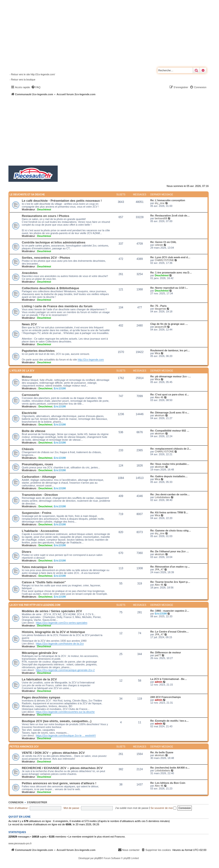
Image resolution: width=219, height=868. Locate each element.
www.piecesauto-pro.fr (20, 843)
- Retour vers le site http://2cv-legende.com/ (32, 74)
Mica (157, 353)
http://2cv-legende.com (91, 360)
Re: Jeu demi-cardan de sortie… (170, 494)
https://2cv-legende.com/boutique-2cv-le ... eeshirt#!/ (66, 735)
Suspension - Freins (37, 513)
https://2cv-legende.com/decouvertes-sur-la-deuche (65, 712)
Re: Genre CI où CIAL (163, 242)
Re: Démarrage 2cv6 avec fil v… (170, 413)
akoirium (160, 415)
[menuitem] (36, 87)
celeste (159, 245)
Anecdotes (30, 273)
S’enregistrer (37, 802)
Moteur (27, 377)
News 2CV (29, 324)
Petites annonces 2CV (24, 747)
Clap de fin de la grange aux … (169, 324)
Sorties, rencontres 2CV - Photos (46, 258)
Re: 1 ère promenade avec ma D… (171, 273)
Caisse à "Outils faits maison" (44, 582)
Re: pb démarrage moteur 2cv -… (171, 376)
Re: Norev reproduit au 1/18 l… (169, 288)
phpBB (98, 858)
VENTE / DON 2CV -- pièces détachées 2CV (53, 753)
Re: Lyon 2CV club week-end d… (170, 257)
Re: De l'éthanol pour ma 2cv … (170, 551)
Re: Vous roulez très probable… (170, 464)
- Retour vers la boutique (23, 80)
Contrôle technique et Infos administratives (54, 242)
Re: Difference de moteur (166, 652)
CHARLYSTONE (164, 260)
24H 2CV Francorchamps (166, 697)
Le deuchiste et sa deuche (27, 195)
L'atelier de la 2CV (22, 371)
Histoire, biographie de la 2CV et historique (53, 632)
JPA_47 (159, 569)
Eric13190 (60, 388)
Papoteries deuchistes (38, 351)
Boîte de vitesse (34, 431)
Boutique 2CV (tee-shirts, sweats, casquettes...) (57, 721)
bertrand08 (161, 218)
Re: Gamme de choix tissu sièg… (171, 531)
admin (159, 682)
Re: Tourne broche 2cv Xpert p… (170, 582)
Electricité (29, 413)
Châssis (28, 449)
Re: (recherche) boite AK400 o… (170, 768)
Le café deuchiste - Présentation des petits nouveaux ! (62, 201)
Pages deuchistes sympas (41, 697)
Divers (26, 552)
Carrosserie (30, 395)
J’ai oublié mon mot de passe (132, 808)
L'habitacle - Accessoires (40, 531)
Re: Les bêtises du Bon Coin (168, 783)
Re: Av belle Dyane (162, 752)
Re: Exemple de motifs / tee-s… (170, 721)
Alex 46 (159, 397)
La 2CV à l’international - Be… (169, 679)
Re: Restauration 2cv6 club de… (170, 216)
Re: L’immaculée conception (168, 200)
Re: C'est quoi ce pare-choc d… (170, 394)
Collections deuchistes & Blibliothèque (50, 288)
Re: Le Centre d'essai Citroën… (170, 632)
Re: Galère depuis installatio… (169, 476)
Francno (119, 837)
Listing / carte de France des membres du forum (57, 306)
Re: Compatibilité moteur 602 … (170, 431)
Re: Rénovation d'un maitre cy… (170, 567)
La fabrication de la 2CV (39, 679)
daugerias (160, 309)
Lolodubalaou (162, 497)
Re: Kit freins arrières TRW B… (169, 512)
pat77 (158, 655)
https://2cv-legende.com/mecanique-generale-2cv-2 (65, 670)
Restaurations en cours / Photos (45, 216)
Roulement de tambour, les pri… (170, 350)
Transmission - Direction (40, 495)
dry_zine (160, 203)
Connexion (16, 802)
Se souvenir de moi (163, 808)
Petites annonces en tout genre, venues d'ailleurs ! (59, 783)
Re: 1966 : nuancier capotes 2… (170, 611)
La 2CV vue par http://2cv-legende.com (35, 605)
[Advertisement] (114, 131)
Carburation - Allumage (39, 477)
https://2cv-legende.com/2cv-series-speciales (62, 623)
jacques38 (161, 327)
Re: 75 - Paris (159, 306)
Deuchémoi (44, 209)
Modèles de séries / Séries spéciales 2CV (52, 611)
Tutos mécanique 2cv (37, 567)
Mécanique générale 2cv (40, 653)
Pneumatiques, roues (37, 464)
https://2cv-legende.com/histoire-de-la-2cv (60, 644)
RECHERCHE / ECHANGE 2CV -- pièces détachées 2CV (62, 768)
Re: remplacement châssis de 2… (171, 449)
